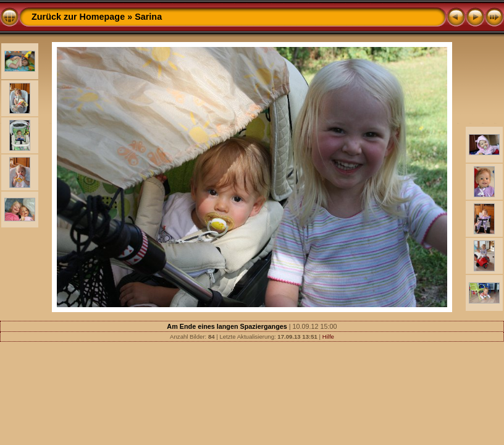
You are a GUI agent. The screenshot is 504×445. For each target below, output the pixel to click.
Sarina (148, 17)
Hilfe (328, 337)
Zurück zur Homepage (78, 17)
